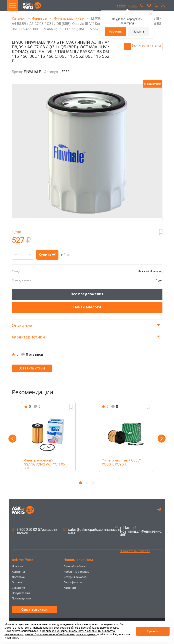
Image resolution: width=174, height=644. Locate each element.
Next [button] (163, 439)
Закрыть (139, 32)
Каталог (19, 18)
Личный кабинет (75, 566)
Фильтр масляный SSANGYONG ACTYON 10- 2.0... (45, 463)
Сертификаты (73, 582)
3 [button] (93, 483)
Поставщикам (21, 598)
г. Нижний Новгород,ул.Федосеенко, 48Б (139, 531)
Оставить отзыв (32, 368)
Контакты (18, 572)
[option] (48, 437)
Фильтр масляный (70, 18)
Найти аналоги (87, 307)
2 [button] (87, 483)
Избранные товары (77, 572)
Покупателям (21, 593)
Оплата (17, 582)
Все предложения (87, 294)
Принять (153, 631)
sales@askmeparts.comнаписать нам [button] (92, 531)
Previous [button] (11, 439)
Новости (17, 566)
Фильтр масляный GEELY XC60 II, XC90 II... (121, 463)
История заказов (75, 577)
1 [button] (81, 483)
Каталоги (70, 588)
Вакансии (18, 588)
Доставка (18, 577)
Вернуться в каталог (146, 44)
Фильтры (40, 18)
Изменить (116, 32)
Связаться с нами (34, 609)
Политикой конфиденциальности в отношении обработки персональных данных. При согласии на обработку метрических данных (60, 633)
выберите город (127, 6)
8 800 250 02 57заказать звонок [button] (35, 531)
